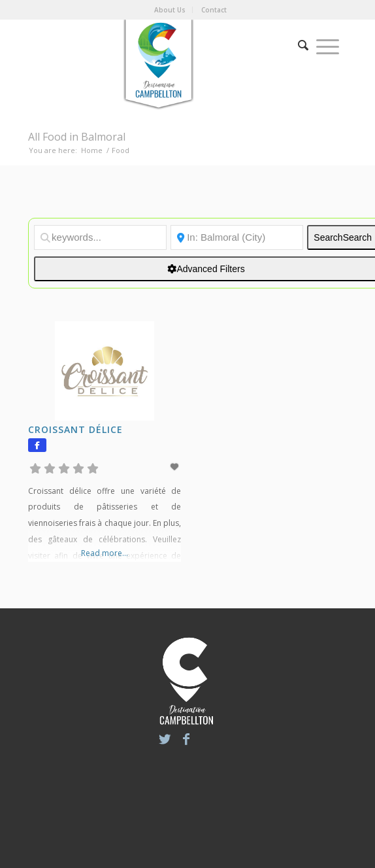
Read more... (105, 553)
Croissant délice (75, 429)
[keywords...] (100, 237)
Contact (214, 10)
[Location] (237, 237)
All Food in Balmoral (77, 137)
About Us (170, 10)
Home (92, 150)
